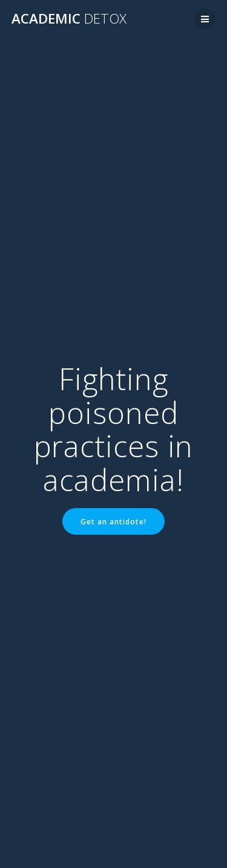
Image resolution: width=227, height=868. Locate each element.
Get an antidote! (113, 521)
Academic (69, 19)
